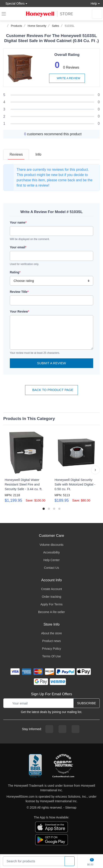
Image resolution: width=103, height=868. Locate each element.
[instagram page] (62, 729)
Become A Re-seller (52, 612)
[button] (95, 470)
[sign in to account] (97, 14)
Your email (18, 247)
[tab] (16, 154)
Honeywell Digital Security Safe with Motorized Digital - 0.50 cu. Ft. (75, 484)
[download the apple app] (51, 827)
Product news (52, 641)
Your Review (19, 311)
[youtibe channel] (76, 729)
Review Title (19, 292)
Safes (56, 26)
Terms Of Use (51, 656)
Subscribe (87, 703)
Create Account (51, 589)
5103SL (70, 26)
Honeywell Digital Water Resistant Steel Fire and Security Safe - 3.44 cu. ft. (23, 484)
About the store (52, 633)
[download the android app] (51, 840)
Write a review (67, 78)
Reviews (16, 154)
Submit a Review (51, 363)
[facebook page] (49, 729)
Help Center (52, 560)
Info (38, 154)
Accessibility (51, 552)
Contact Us (51, 568)
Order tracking (52, 597)
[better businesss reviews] (35, 766)
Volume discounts (51, 545)
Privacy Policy (51, 649)
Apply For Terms (51, 604)
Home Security (37, 26)
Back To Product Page (51, 390)
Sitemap (71, 808)
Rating (15, 272)
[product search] (70, 861)
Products (16, 26)
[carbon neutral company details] (63, 766)
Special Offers (14, 3)
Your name (18, 222)
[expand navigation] (4, 14)
